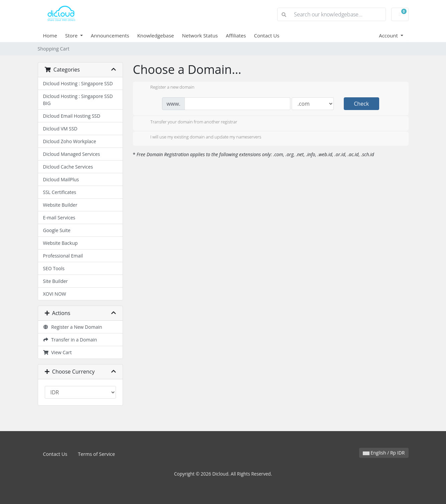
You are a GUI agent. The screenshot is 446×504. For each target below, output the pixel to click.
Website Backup (60, 243)
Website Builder (60, 205)
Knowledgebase (156, 35)
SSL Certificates (60, 192)
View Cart (57, 352)
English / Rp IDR (384, 453)
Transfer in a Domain (70, 340)
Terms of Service (96, 454)
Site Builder (56, 281)
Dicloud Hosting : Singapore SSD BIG (78, 100)
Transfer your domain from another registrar (188, 122)
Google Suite (57, 230)
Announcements (110, 35)
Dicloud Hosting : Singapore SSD (78, 83)
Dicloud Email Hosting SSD (72, 116)
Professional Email (63, 256)
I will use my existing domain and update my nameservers (200, 137)
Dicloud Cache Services (68, 167)
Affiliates (236, 35)
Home (50, 35)
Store (72, 35)
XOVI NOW (55, 294)
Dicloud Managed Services (72, 154)
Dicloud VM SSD (60, 129)
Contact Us (267, 35)
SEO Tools (54, 268)
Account (389, 35)
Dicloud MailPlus (61, 179)
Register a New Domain (73, 327)
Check (361, 104)
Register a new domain (167, 88)
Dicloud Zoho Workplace (70, 141)
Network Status (200, 35)
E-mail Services (59, 218)
